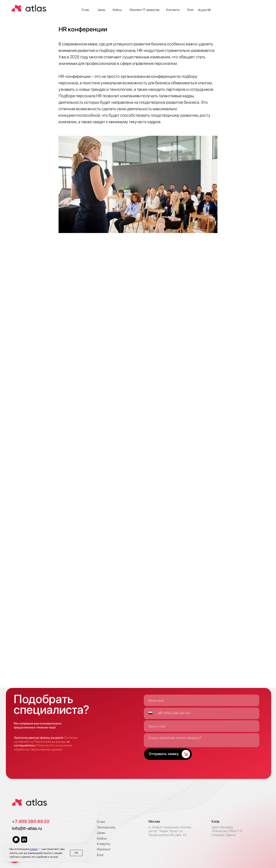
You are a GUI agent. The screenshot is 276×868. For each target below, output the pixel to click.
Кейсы (117, 10)
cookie (33, 849)
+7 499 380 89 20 (31, 821)
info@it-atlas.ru (27, 828)
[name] (202, 700)
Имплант (104, 849)
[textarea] (202, 740)
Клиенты (103, 844)
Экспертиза (106, 827)
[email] (202, 726)
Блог (191, 10)
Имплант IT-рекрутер (144, 10)
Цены (102, 10)
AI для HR (204, 10)
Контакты (173, 10)
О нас (86, 10)
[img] (29, 802)
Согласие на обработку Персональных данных (46, 740)
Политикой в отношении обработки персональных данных (43, 747)
